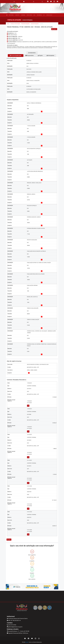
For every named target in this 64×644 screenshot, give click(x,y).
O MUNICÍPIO (17, 15)
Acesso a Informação (15, 24)
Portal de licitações (25, 24)
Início (8, 24)
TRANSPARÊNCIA (39, 15)
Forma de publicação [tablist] (16, 56)
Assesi (27, 642)
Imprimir (54, 29)
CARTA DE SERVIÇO (29, 15)
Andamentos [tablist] (32, 53)
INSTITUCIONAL (11, 15)
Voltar (9, 540)
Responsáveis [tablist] (30, 56)
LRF (44, 15)
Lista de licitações (35, 24)
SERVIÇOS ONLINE (49, 15)
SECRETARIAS (23, 15)
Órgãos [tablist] (40, 56)
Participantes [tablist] (50, 56)
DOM (34, 15)
